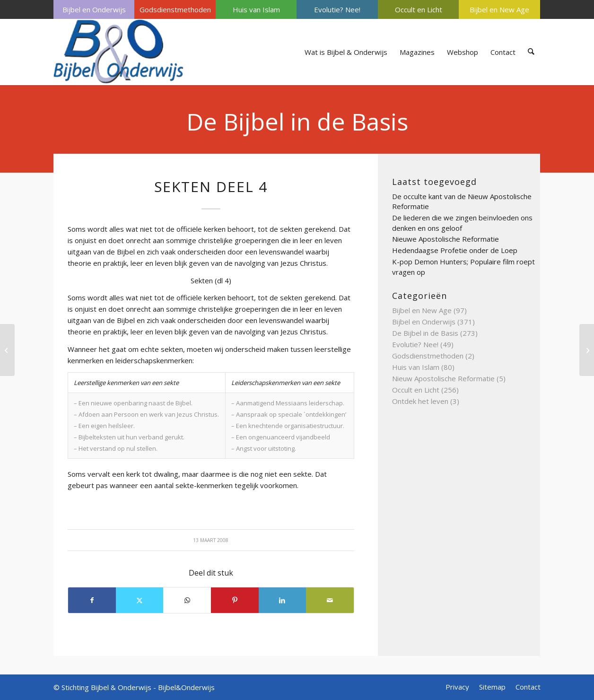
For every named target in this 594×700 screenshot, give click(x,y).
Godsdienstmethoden (175, 9)
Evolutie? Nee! (337, 9)
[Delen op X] (140, 600)
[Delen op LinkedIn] (283, 600)
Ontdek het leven (420, 401)
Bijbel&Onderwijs (186, 687)
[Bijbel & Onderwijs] (118, 52)
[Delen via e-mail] (330, 600)
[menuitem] (94, 9)
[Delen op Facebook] (92, 600)
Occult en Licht (419, 9)
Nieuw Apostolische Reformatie (443, 378)
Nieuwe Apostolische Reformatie (445, 239)
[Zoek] (531, 52)
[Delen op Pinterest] (235, 600)
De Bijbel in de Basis (297, 122)
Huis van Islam (256, 9)
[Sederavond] (587, 350)
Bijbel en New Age (499, 9)
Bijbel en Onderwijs (94, 9)
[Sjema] (7, 350)
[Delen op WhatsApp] (187, 600)
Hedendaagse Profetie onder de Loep (455, 250)
